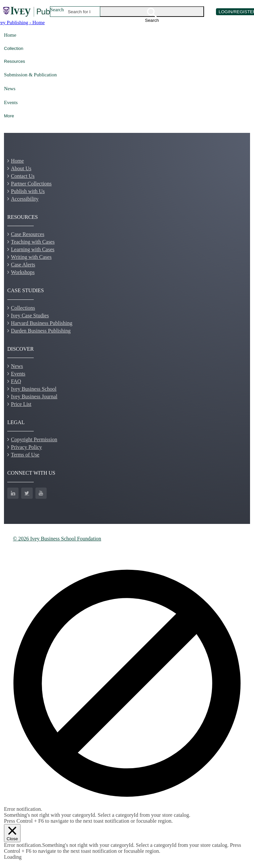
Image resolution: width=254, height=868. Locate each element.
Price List (21, 404)
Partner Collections (31, 184)
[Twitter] (27, 493)
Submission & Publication (30, 75)
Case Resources (28, 234)
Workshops (23, 272)
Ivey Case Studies (30, 316)
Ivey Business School (34, 389)
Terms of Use (25, 455)
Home (10, 35)
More (9, 116)
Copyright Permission (34, 439)
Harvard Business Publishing (42, 323)
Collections (23, 308)
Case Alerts (23, 265)
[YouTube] (41, 493)
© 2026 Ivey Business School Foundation (57, 539)
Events (11, 102)
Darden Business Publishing (41, 331)
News (10, 88)
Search (57, 9)
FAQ (16, 381)
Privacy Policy (26, 447)
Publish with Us (28, 191)
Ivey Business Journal (34, 396)
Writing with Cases (31, 257)
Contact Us (23, 176)
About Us (21, 168)
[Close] (12, 833)
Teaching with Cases (33, 242)
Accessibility (25, 199)
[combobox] (79, 12)
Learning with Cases (33, 249)
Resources (15, 61)
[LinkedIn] (13, 493)
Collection (14, 48)
